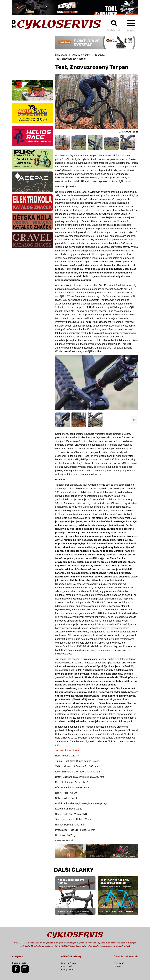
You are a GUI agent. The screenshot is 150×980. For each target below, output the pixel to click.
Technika (100, 55)
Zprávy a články (81, 55)
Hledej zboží (67, 966)
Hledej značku (68, 970)
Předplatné (119, 963)
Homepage (61, 55)
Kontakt (117, 966)
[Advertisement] (32, 56)
